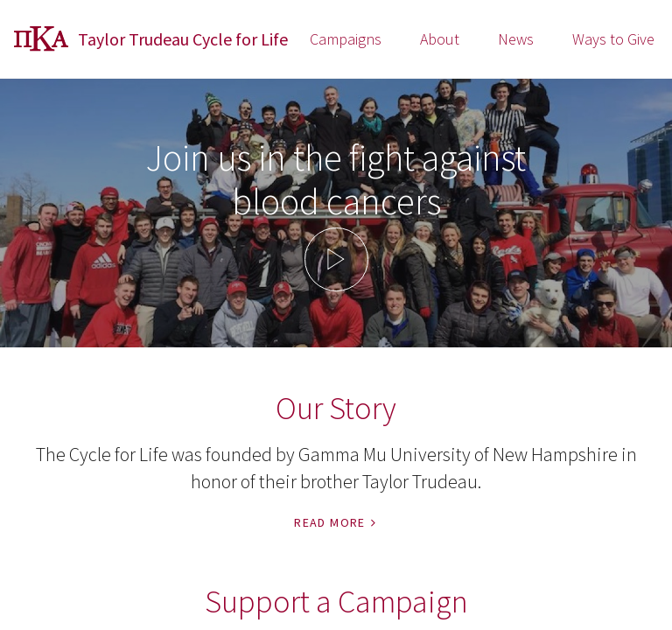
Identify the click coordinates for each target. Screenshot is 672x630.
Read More (336, 522)
